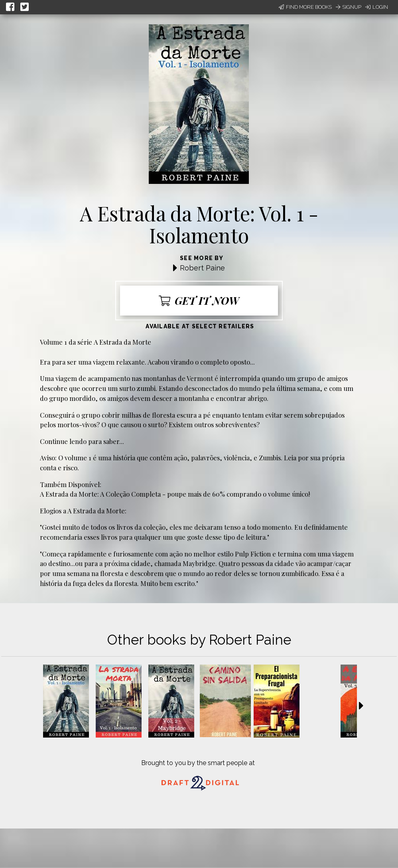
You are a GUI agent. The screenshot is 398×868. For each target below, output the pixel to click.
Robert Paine (202, 268)
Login (377, 7)
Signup (349, 7)
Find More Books (305, 7)
